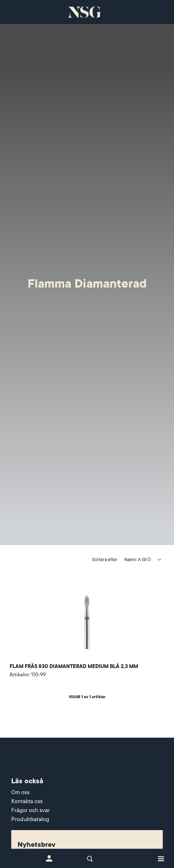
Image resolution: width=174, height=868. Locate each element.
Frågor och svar (30, 810)
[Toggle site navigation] (161, 858)
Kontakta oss (27, 801)
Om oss (20, 792)
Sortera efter (105, 560)
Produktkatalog (30, 819)
